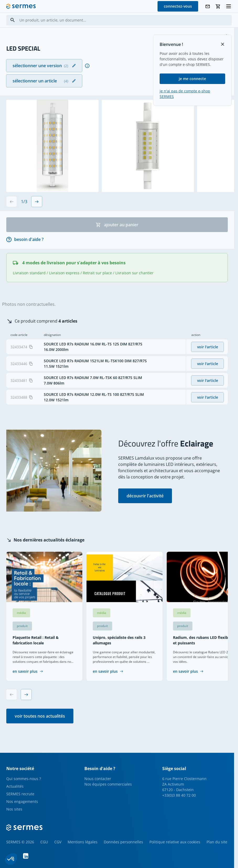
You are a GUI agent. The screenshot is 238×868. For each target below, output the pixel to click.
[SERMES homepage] (21, 6)
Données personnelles (123, 842)
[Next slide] (37, 202)
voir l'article (208, 347)
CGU (44, 842)
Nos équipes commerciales (108, 784)
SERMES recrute (20, 794)
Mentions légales (83, 842)
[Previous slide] (12, 202)
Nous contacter (98, 779)
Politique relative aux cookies (175, 842)
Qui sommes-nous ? (24, 779)
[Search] (13, 20)
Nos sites (14, 809)
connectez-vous (178, 6)
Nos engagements (22, 801)
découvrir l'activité (145, 496)
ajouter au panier (117, 225)
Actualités (15, 786)
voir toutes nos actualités (40, 716)
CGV (58, 842)
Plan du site (217, 842)
